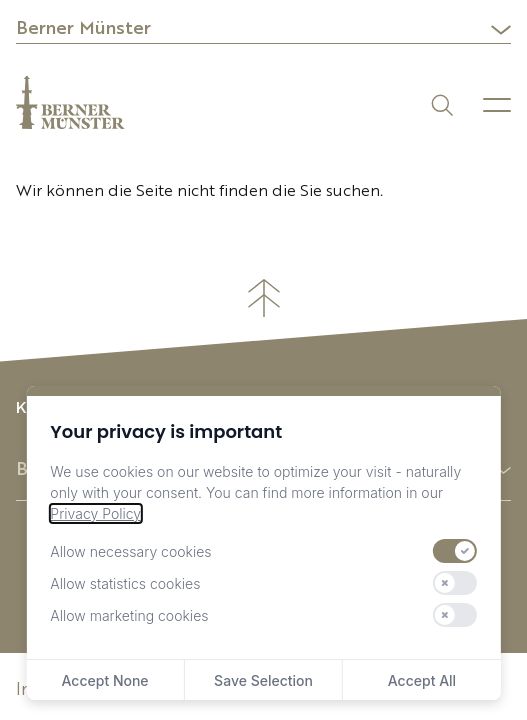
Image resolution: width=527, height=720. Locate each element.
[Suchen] (440, 103)
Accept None (105, 680)
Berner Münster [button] (83, 29)
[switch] (455, 551)
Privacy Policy (95, 513)
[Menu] (497, 105)
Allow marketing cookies (129, 615)
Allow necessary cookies (130, 551)
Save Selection (263, 680)
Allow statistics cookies (125, 583)
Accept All (422, 680)
